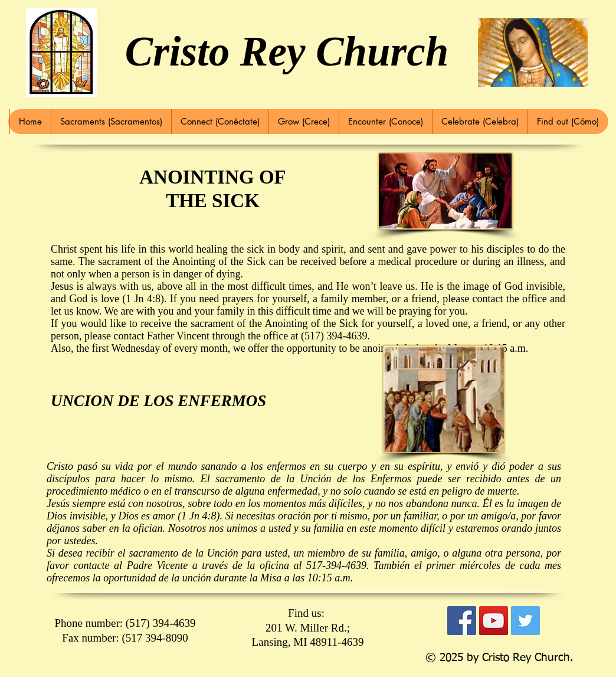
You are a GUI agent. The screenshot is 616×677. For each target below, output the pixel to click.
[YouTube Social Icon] (494, 621)
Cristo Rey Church (287, 51)
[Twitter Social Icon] (525, 621)
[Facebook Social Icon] (462, 621)
